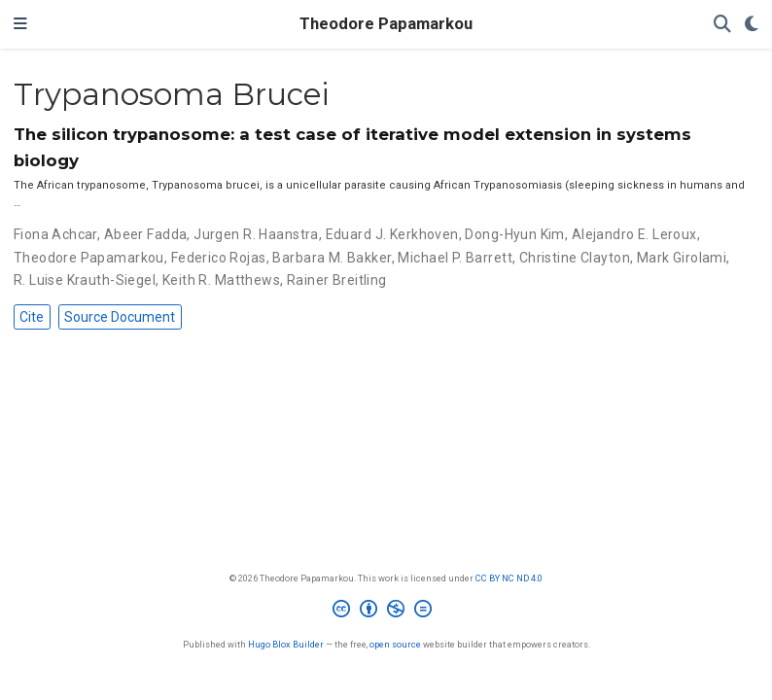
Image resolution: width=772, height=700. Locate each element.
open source (395, 644)
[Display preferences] (752, 25)
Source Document (120, 317)
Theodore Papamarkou (386, 24)
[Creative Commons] (386, 612)
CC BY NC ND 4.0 (509, 578)
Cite (32, 317)
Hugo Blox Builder (286, 644)
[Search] (722, 25)
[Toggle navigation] (20, 24)
